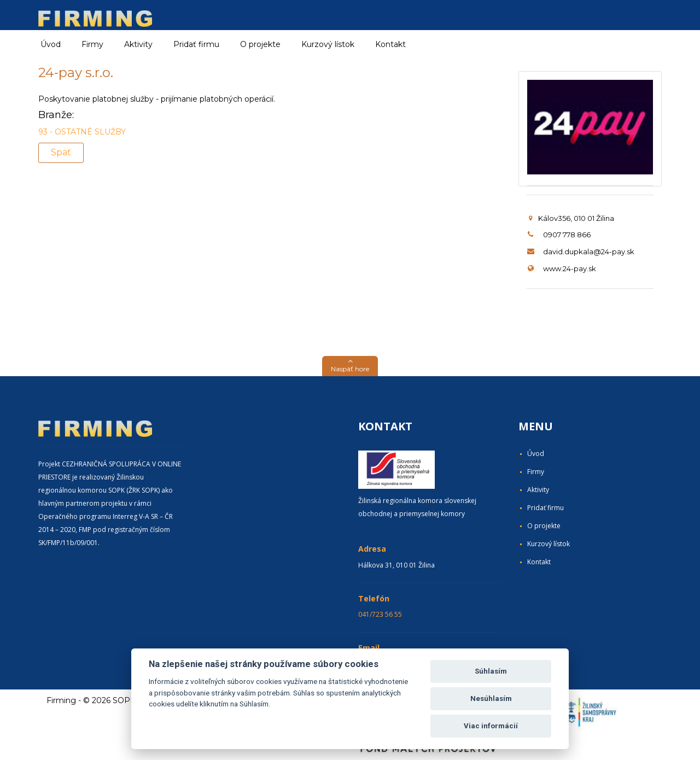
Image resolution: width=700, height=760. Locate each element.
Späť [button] (61, 152)
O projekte (260, 44)
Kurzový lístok (328, 44)
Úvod (51, 44)
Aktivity (538, 490)
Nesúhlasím (491, 698)
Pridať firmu (196, 44)
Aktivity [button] (138, 44)
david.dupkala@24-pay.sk (589, 252)
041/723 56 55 (380, 614)
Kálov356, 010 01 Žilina (571, 218)
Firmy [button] (92, 44)
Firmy (536, 472)
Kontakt (390, 44)
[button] (350, 366)
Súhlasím (491, 671)
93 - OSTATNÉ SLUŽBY (82, 132)
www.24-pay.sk (570, 268)
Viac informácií (491, 726)
